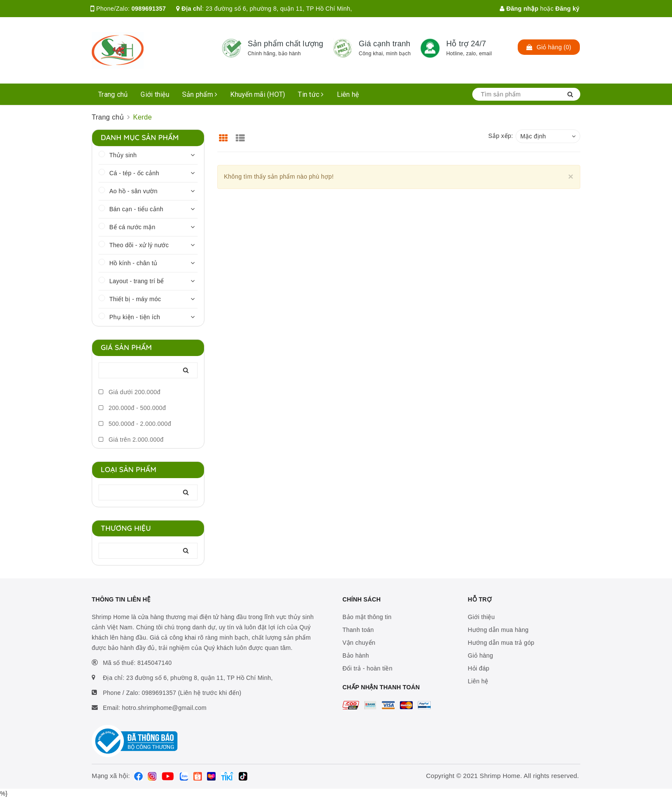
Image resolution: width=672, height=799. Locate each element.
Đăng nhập (519, 9)
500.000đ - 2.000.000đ (135, 424)
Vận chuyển (359, 643)
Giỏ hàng (481, 655)
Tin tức (311, 94)
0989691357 (149, 9)
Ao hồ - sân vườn (133, 191)
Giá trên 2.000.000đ (131, 440)
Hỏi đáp (479, 668)
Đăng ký (567, 9)
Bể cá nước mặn (132, 227)
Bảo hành (356, 655)
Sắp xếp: (501, 136)
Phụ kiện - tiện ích (135, 317)
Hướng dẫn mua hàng (498, 630)
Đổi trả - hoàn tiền (367, 668)
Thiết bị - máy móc (135, 299)
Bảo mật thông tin (367, 617)
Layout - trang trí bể (137, 281)
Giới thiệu (155, 94)
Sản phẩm (200, 94)
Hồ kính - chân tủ (133, 263)
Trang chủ (113, 94)
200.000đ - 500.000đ (132, 408)
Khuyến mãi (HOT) (258, 94)
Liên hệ (348, 94)
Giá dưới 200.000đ (129, 392)
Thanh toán (358, 630)
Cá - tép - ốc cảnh (134, 173)
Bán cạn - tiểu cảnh (136, 209)
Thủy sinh (123, 155)
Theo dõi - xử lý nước (139, 245)
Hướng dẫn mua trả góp (501, 643)
